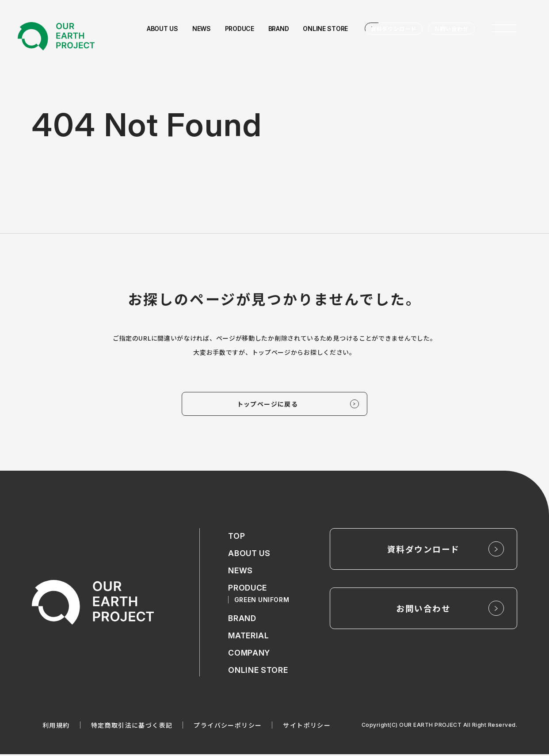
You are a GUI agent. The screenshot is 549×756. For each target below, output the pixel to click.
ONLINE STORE (258, 672)
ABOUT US (250, 555)
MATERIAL (249, 637)
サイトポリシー (307, 727)
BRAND (243, 620)
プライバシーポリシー (228, 727)
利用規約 (56, 727)
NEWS (240, 572)
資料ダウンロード (394, 29)
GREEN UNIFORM (262, 601)
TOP (236, 537)
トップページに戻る (268, 404)
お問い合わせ (451, 29)
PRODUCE (248, 589)
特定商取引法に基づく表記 (132, 727)
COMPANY (249, 654)
